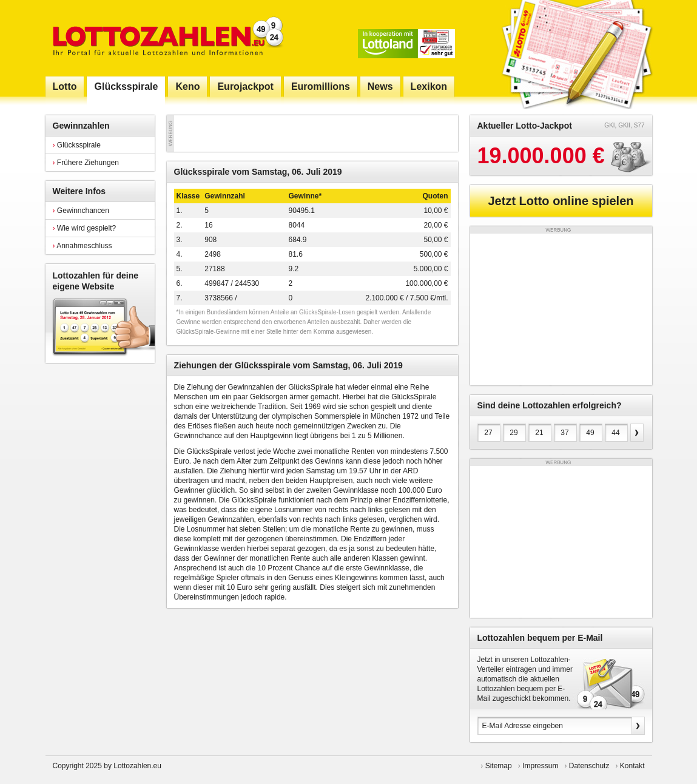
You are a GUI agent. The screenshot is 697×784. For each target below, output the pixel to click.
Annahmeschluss (82, 246)
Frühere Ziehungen (86, 163)
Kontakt (632, 766)
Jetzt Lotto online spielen (561, 201)
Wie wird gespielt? (85, 228)
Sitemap (499, 766)
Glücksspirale (77, 145)
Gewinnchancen (81, 211)
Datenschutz (589, 766)
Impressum (540, 766)
